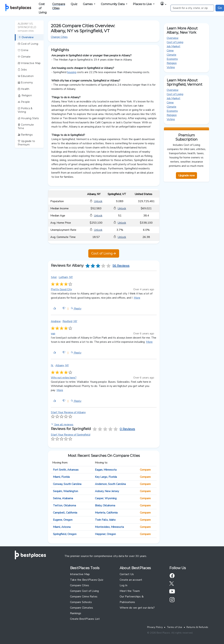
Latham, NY (66, 277)
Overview (26, 37)
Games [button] (88, 4)
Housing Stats (28, 118)
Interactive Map (29, 63)
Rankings (25, 135)
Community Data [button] (113, 4)
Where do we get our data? (137, 608)
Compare (145, 470)
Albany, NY (62, 365)
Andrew (56, 321)
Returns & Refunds (197, 627)
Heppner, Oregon (105, 534)
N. (52, 365)
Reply (76, 309)
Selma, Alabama (63, 498)
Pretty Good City (61, 289)
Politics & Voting (25, 110)
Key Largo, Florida (106, 477)
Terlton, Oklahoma (64, 506)
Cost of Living (43, 8)
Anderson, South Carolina (110, 484)
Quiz (74, 4)
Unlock (98, 201)
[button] (163, 4)
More (137, 298)
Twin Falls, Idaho (105, 520)
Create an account (131, 580)
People (24, 102)
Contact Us (127, 574)
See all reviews (62, 425)
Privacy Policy (155, 627)
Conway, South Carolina (67, 484)
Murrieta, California (106, 513)
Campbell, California (65, 513)
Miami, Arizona (62, 527)
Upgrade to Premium (26, 143)
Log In (123, 585)
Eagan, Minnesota (106, 470)
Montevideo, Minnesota (109, 527)
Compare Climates (82, 608)
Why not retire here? (64, 378)
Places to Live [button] (143, 4)
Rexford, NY (70, 321)
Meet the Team (130, 591)
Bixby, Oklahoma (105, 506)
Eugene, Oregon (63, 520)
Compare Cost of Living (84, 591)
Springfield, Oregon (65, 534)
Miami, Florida (61, 477)
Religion (25, 96)
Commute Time (26, 126)
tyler (54, 277)
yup (53, 334)
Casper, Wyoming (106, 498)
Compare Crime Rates (84, 597)
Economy (25, 83)
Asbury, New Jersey (107, 491)
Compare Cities (80, 585)
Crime (23, 50)
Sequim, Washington (65, 491)
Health (24, 89)
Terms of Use (175, 627)
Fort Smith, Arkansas (66, 470)
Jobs (22, 70)
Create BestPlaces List (85, 619)
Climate (24, 57)
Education (26, 76)
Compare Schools (81, 602)
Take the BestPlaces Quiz (87, 580)
